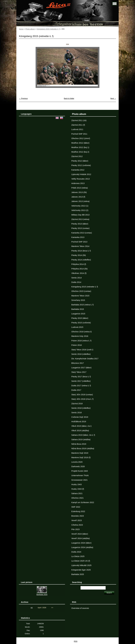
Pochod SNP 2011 (79, 134)
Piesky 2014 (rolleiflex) (81, 260)
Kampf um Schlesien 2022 (83, 502)
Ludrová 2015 (77, 327)
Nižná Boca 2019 (79, 444)
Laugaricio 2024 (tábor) (81, 543)
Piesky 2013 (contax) (80, 228)
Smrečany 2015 (78, 300)
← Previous (23, 98)
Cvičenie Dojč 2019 (80, 417)
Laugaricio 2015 (78, 314)
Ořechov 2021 (77, 498)
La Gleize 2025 (78, 556)
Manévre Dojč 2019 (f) (81, 457)
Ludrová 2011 (77, 129)
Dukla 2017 (76, 390)
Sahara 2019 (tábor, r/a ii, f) (83, 435)
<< (32, 608)
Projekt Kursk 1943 (79, 471)
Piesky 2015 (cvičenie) (81, 323)
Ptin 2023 (75, 529)
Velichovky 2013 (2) (80, 210)
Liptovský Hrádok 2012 (81, 174)
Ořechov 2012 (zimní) (81, 138)
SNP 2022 (76, 507)
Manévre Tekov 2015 (80, 296)
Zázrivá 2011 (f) (78, 125)
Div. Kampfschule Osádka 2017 (85, 359)
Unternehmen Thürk (80, 475)
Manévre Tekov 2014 (80, 246)
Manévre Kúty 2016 (80, 336)
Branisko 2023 (78, 516)
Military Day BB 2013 (80, 215)
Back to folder (69, 98)
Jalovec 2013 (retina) (80, 201)
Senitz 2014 (76, 278)
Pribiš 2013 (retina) (79, 188)
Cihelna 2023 (77, 525)
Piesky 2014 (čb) (79, 255)
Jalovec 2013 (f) (78, 197)
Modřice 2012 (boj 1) (80, 147)
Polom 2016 (77, 345)
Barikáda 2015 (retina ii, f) (82, 305)
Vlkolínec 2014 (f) (79, 273)
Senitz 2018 (76, 413)
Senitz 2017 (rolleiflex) (81, 381)
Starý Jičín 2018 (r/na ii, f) (82, 399)
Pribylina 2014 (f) (79, 264)
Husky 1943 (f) (78, 489)
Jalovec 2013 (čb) (79, 192)
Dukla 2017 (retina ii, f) (81, 386)
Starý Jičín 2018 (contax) (82, 395)
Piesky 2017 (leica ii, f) (81, 377)
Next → (113, 98)
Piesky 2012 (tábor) (80, 161)
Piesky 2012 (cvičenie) (81, 165)
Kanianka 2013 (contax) (82, 233)
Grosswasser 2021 (79, 480)
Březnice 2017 (78, 363)
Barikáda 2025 (78, 574)
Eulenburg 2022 (78, 511)
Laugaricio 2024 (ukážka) (82, 547)
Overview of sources (80, 608)
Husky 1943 (76, 484)
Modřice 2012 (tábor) (80, 143)
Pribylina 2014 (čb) (79, 269)
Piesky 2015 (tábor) (80, 318)
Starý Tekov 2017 (79, 372)
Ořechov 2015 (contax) (81, 291)
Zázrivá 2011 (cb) (79, 120)
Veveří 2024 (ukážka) (80, 538)
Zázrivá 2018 (77, 404)
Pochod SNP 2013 (79, 242)
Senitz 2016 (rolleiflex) (81, 354)
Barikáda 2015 (78, 309)
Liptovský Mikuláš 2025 (81, 565)
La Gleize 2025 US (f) (81, 561)
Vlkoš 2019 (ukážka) (80, 431)
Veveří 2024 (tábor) (80, 534)
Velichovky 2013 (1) (80, 206)
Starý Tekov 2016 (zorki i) (82, 350)
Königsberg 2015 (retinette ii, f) (48, 29)
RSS (76, 641)
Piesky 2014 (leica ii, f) (81, 251)
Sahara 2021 (77, 493)
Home (21, 29)
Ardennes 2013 (78, 183)
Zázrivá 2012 (77, 156)
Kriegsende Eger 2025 (81, 570)
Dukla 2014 (76, 282)
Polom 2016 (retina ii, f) (81, 341)
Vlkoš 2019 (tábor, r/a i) (81, 426)
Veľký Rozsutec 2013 (80, 179)
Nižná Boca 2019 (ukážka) (83, 448)
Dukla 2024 (76, 552)
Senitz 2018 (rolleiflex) (81, 408)
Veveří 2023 (77, 520)
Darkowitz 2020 (78, 466)
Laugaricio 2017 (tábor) (81, 368)
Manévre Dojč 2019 (80, 453)
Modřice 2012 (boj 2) (80, 152)
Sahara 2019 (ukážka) (81, 440)
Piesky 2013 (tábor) (80, 224)
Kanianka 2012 (78, 170)
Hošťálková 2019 (79, 422)
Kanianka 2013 (78, 237)
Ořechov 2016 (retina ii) (81, 332)
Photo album (30, 29)
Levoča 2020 (77, 462)
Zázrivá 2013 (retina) (80, 219)
